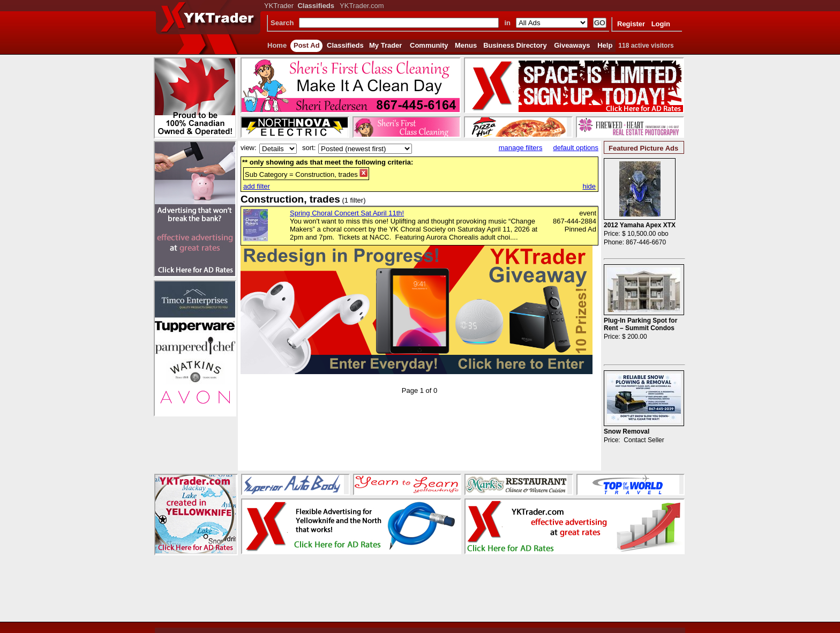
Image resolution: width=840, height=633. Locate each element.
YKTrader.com (362, 6)
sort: (309, 148)
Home (277, 45)
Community (429, 45)
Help (605, 45)
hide (589, 186)
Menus (466, 45)
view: (249, 148)
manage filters (521, 148)
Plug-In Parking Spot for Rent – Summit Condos (640, 324)
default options (576, 148)
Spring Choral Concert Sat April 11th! (347, 213)
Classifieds (345, 45)
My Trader (385, 45)
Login (661, 24)
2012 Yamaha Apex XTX (640, 225)
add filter (257, 186)
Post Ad (307, 45)
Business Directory (515, 45)
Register (631, 24)
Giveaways (572, 45)
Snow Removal (627, 431)
